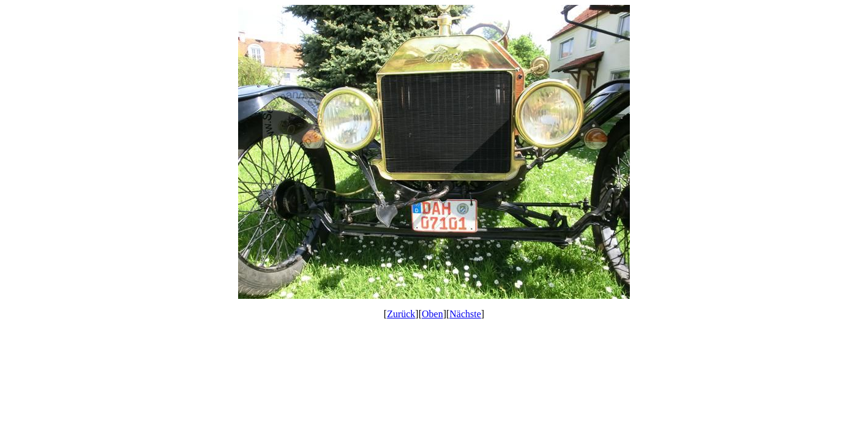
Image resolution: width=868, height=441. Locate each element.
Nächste (465, 314)
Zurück (401, 314)
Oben (432, 314)
